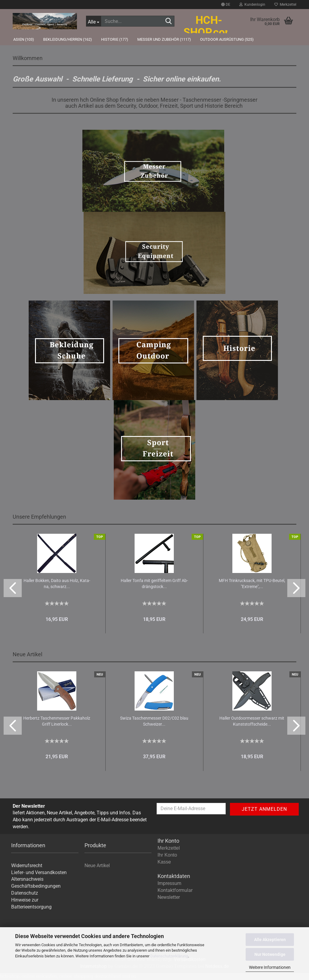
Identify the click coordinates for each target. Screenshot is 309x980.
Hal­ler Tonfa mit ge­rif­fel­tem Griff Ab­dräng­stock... (154, 584)
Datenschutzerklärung (169, 956)
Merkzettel (285, 5)
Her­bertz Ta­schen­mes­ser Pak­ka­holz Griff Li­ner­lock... (57, 721)
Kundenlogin (252, 5)
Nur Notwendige (270, 954)
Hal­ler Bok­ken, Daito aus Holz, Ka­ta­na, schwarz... (57, 584)
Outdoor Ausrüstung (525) (227, 39)
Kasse (164, 862)
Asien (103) (24, 39)
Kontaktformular (175, 890)
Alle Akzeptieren (270, 940)
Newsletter (169, 897)
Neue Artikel (97, 865)
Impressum (169, 883)
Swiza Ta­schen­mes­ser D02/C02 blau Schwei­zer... (154, 721)
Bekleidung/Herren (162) (68, 39)
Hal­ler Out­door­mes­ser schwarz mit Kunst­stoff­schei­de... (252, 721)
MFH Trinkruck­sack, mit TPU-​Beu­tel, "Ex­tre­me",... (252, 584)
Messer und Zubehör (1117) (164, 39)
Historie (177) (115, 39)
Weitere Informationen (270, 967)
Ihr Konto (167, 855)
